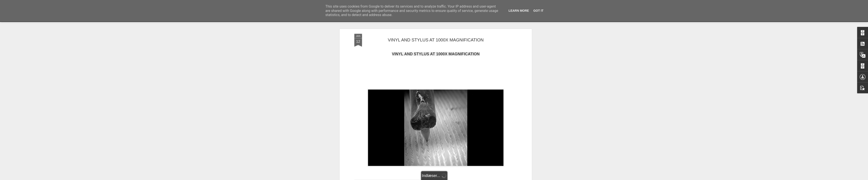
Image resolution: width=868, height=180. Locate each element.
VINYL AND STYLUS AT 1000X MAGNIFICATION (436, 40)
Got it (538, 11)
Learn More (519, 11)
